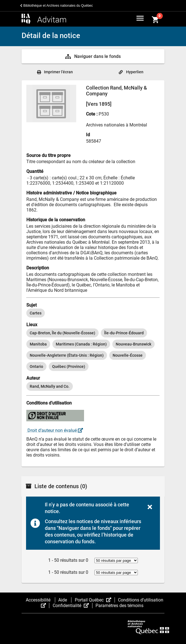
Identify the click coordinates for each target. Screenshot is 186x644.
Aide (63, 600)
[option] (36, 313)
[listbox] (93, 313)
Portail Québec (95, 600)
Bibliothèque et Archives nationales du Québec (57, 6)
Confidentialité (73, 606)
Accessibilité (39, 600)
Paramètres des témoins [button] (119, 606)
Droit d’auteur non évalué (55, 430)
